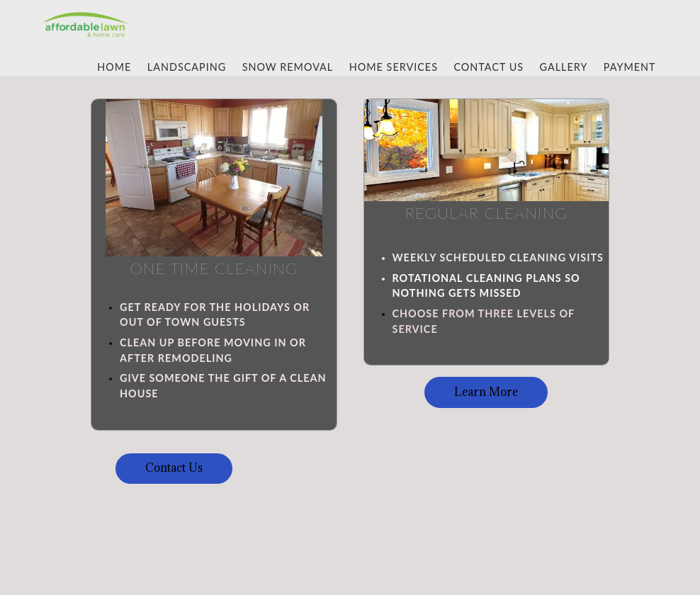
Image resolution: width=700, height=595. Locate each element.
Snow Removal (288, 67)
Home (114, 67)
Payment (630, 67)
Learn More (486, 392)
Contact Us (489, 67)
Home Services (394, 67)
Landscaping (187, 67)
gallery (564, 67)
